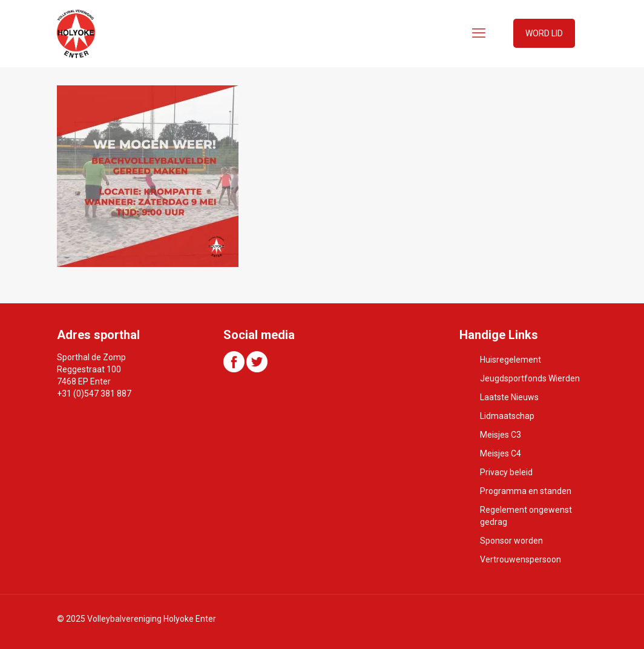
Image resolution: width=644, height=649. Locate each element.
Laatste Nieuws (509, 397)
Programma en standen (526, 491)
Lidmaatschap (507, 416)
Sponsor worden (511, 541)
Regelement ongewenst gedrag (526, 516)
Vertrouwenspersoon (521, 559)
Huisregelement (511, 360)
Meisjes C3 (501, 435)
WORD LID (544, 33)
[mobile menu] (479, 33)
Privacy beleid (506, 472)
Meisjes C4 (501, 453)
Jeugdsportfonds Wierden (530, 378)
